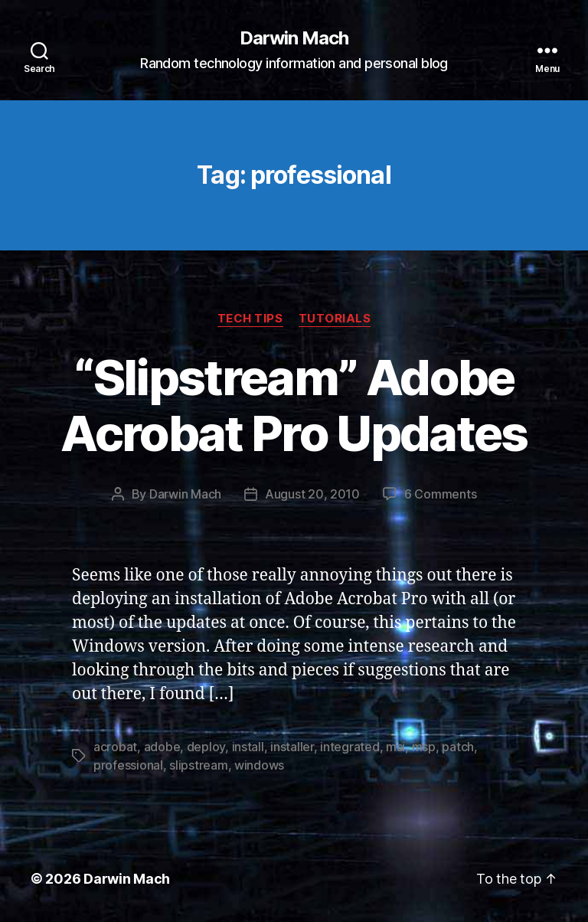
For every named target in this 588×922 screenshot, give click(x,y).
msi (395, 747)
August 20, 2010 (312, 494)
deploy (206, 747)
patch (458, 747)
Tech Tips (250, 319)
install (248, 747)
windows (259, 765)
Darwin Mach (294, 38)
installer (292, 747)
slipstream (198, 765)
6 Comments (440, 494)
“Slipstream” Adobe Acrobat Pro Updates (294, 405)
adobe (162, 747)
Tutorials (335, 319)
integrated (350, 747)
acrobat (115, 747)
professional (128, 765)
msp (424, 747)
